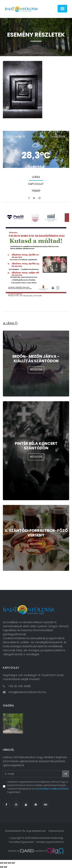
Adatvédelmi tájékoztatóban (52, 789)
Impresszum (56, 831)
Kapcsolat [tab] (36, 184)
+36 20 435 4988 (19, 686)
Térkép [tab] (36, 191)
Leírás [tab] (36, 177)
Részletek (36, 370)
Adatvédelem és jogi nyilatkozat (25, 831)
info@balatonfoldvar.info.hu (27, 692)
